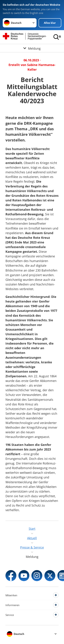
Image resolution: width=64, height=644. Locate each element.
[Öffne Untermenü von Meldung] (32, 48)
